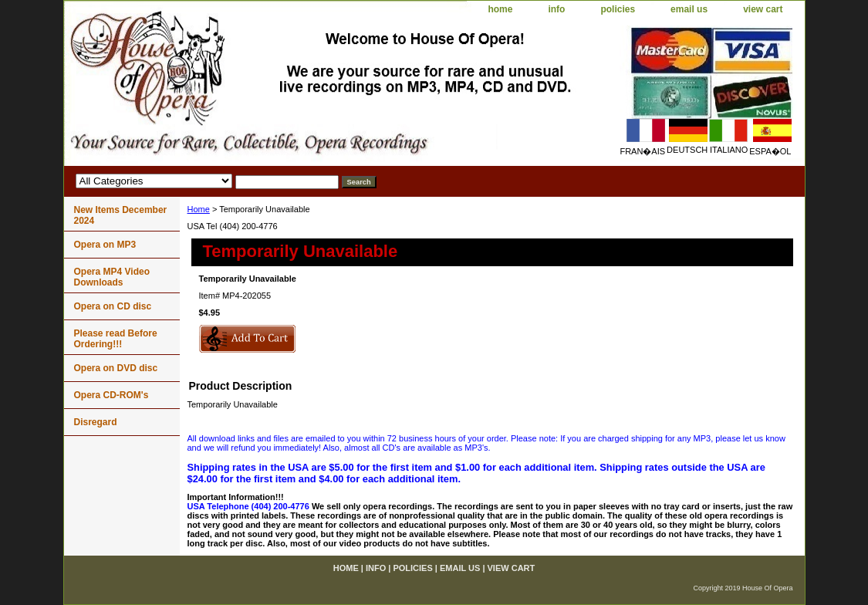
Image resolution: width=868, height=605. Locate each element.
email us (689, 9)
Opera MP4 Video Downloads (112, 277)
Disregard (96, 422)
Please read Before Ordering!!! (116, 339)
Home (199, 209)
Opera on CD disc (113, 306)
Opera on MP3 (105, 245)
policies (618, 9)
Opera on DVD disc (116, 368)
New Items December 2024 (121, 215)
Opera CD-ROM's (111, 395)
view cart (763, 9)
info (556, 9)
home (500, 9)
